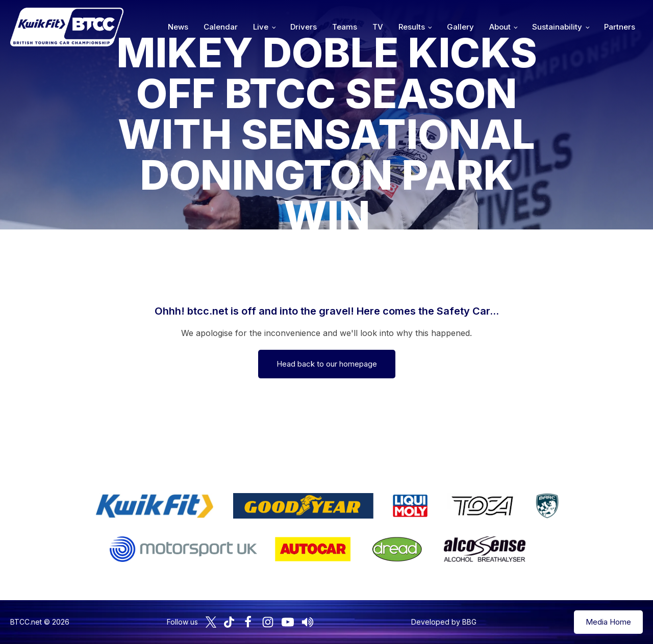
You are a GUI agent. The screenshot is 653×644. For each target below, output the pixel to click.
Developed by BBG (444, 622)
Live (261, 27)
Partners (620, 27)
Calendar (221, 27)
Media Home (608, 622)
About (500, 27)
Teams (345, 27)
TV (378, 27)
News (178, 27)
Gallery (460, 27)
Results (412, 27)
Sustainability (557, 27)
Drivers (304, 27)
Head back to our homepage (327, 364)
